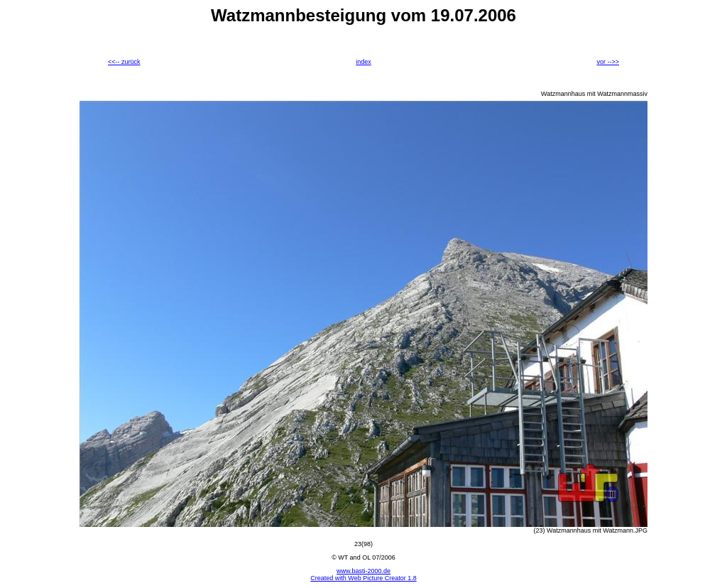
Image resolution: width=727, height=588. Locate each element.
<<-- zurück (124, 62)
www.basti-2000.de (363, 571)
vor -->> (608, 62)
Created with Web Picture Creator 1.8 (363, 578)
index (363, 62)
